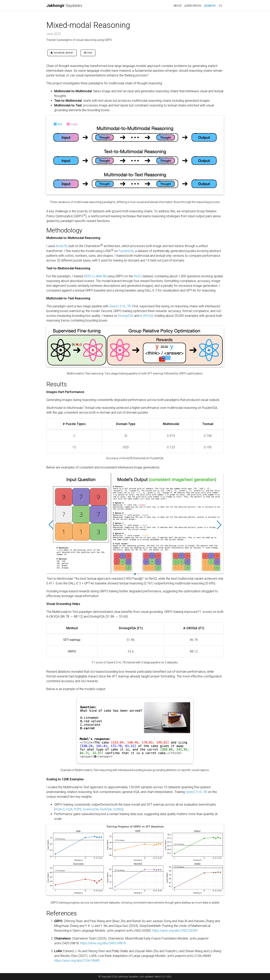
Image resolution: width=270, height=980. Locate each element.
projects (211, 5)
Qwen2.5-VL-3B (196, 792)
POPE (78, 809)
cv (220, 5)
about (177, 5)
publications (193, 5)
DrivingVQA (126, 316)
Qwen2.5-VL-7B (120, 306)
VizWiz (118, 809)
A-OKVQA (147, 316)
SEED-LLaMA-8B (95, 276)
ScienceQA (91, 809)
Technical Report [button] (62, 53)
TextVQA (106, 809)
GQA (69, 809)
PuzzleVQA (126, 251)
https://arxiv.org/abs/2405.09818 (103, 943)
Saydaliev (64, 6)
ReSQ (138, 276)
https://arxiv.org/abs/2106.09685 (77, 961)
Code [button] (88, 53)
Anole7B (61, 246)
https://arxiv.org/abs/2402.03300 (175, 931)
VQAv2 (60, 809)
